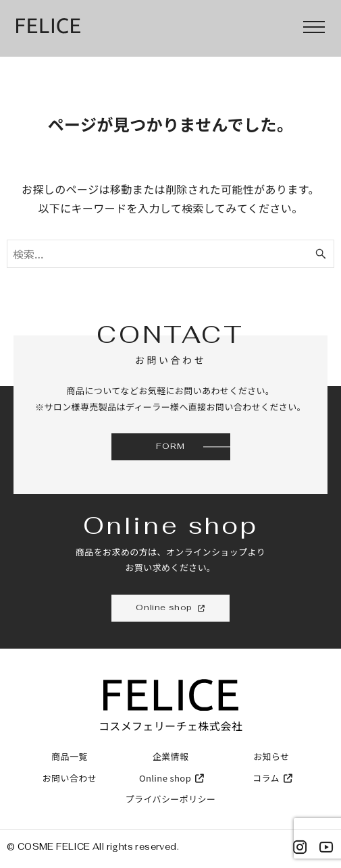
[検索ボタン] (321, 254)
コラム (271, 778)
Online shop (170, 778)
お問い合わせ (70, 778)
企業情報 (171, 756)
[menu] (314, 27)
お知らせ (271, 756)
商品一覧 (70, 756)
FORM (170, 446)
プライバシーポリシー (171, 799)
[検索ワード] (170, 254)
